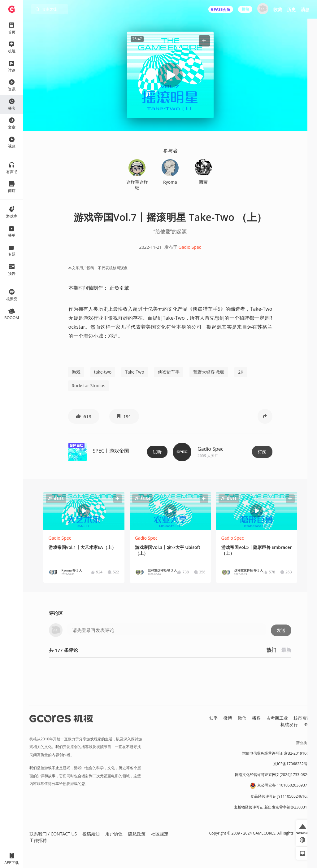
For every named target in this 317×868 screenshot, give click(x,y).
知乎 (214, 718)
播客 (256, 718)
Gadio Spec (190, 247)
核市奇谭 (302, 718)
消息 (305, 9)
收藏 (278, 9)
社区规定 (160, 834)
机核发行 (289, 724)
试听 (157, 452)
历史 (291, 9)
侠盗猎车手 (169, 372)
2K (241, 372)
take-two (103, 372)
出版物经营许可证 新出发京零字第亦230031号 (272, 807)
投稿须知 (91, 834)
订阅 (262, 452)
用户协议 (114, 834)
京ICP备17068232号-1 (292, 764)
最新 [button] (286, 650)
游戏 (76, 372)
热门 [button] (271, 650)
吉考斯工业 (277, 718)
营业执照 (303, 743)
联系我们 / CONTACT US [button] (53, 834)
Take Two (135, 372)
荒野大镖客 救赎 (209, 372)
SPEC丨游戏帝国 (111, 451)
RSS (307, 724)
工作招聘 (38, 840)
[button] (204, 41)
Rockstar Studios (89, 386)
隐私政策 (137, 834)
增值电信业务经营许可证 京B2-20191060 (276, 753)
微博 (228, 718)
